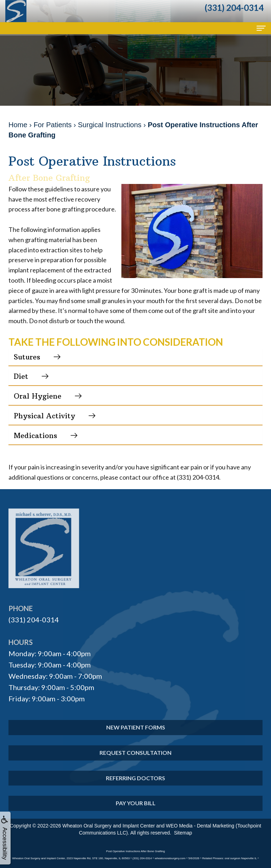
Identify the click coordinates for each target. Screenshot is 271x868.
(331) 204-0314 (34, 620)
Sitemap (183, 833)
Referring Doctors (135, 786)
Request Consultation (135, 761)
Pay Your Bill (136, 811)
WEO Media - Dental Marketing (200, 826)
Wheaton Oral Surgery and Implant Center (109, 826)
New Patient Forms (136, 735)
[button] (135, 357)
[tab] (135, 357)
